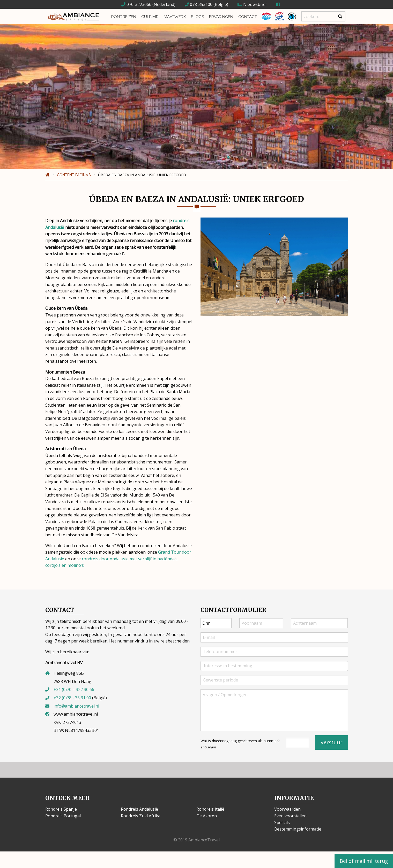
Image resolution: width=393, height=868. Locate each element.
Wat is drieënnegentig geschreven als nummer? (240, 744)
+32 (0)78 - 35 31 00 (72, 698)
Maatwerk (173, 17)
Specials (282, 823)
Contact (246, 17)
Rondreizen (122, 17)
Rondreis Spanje (61, 809)
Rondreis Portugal (63, 816)
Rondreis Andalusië (139, 809)
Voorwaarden (287, 809)
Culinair (148, 17)
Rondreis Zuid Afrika (141, 816)
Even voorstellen (290, 816)
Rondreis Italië (210, 809)
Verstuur (332, 742)
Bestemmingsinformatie (298, 829)
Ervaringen (219, 17)
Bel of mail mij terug (364, 861)
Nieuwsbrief (252, 4)
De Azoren (207, 816)
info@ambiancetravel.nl (76, 706)
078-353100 (199, 4)
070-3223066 (136, 4)
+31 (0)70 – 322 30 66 (74, 689)
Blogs (196, 17)
